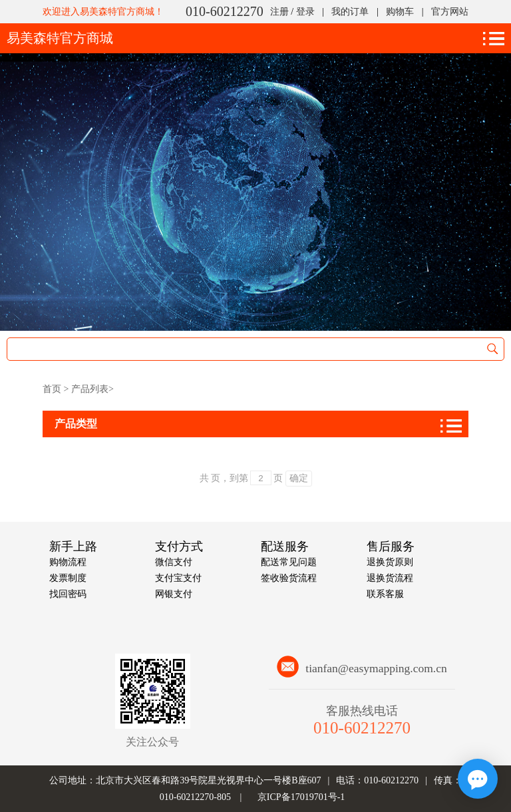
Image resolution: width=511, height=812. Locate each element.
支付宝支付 (178, 578)
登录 (305, 12)
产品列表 (90, 389)
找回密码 (68, 594)
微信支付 (174, 562)
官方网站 (450, 12)
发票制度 (68, 578)
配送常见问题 (289, 562)
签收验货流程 (289, 578)
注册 (279, 12)
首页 (52, 389)
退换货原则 (390, 562)
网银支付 (174, 594)
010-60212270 (225, 11)
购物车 (400, 12)
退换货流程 (390, 578)
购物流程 (68, 562)
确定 (299, 478)
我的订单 (350, 12)
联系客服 (385, 594)
